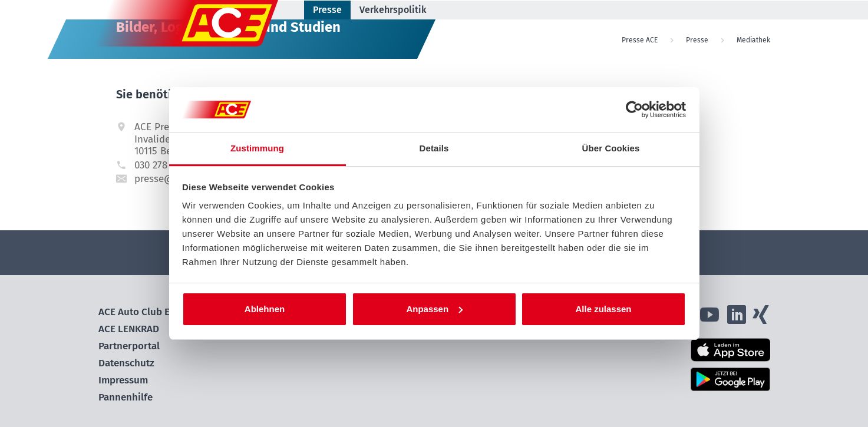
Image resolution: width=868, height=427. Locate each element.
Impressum (123, 380)
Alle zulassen (603, 309)
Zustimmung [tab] (257, 148)
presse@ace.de (169, 179)
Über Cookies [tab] (611, 148)
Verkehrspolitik (393, 10)
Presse (327, 10)
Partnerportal (129, 346)
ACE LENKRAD (129, 329)
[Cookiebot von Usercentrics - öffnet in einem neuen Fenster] (634, 110)
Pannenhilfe (126, 397)
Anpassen (434, 309)
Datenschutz (126, 363)
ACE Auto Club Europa (147, 312)
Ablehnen (265, 309)
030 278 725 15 (166, 165)
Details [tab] (434, 148)
